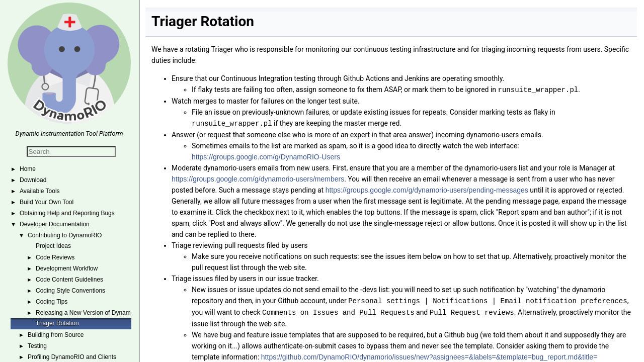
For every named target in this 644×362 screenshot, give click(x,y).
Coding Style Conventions (70, 291)
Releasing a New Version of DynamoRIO (90, 313)
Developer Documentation (55, 224)
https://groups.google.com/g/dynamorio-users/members (258, 178)
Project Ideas (53, 246)
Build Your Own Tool (47, 202)
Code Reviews (55, 257)
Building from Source (56, 335)
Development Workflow (67, 268)
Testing (37, 346)
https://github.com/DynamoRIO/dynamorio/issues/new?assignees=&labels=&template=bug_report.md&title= (429, 355)
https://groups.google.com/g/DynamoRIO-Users (266, 156)
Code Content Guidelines (69, 280)
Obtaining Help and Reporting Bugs (67, 213)
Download (33, 180)
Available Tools (40, 191)
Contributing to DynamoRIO (65, 235)
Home (28, 169)
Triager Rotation (57, 323)
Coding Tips (52, 302)
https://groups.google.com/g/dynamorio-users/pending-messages (427, 189)
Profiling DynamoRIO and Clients (72, 357)
